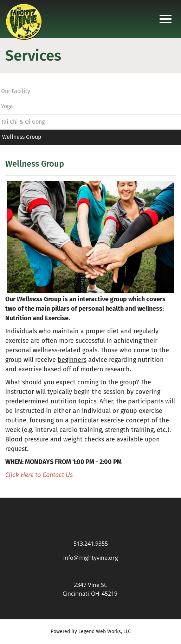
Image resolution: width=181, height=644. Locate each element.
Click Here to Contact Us (39, 475)
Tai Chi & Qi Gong (23, 122)
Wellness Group (22, 137)
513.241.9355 (91, 544)
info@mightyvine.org (91, 558)
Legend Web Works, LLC (105, 631)
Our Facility (16, 91)
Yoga (7, 106)
